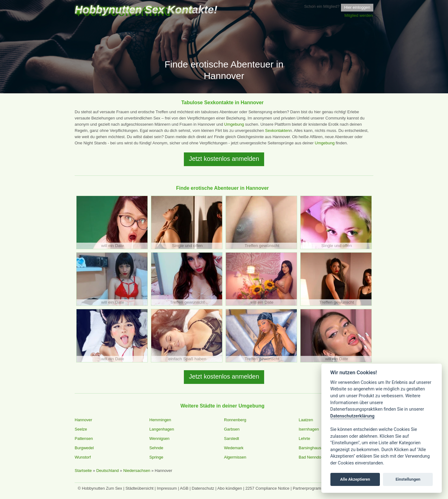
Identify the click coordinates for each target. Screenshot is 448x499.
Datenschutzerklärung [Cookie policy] (352, 416)
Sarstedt (231, 438)
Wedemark (234, 448)
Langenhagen (162, 429)
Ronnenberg (235, 420)
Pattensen (84, 438)
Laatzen (306, 420)
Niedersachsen (137, 471)
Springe (156, 457)
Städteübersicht (139, 488)
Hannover (83, 420)
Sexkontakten (277, 131)
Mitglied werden (359, 15)
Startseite (83, 471)
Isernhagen (309, 429)
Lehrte (304, 438)
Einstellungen (408, 479)
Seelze (81, 429)
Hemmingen (160, 420)
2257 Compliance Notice (268, 488)
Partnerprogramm (309, 488)
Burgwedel (84, 448)
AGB (184, 488)
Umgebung (234, 124)
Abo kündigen (230, 488)
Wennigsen (159, 438)
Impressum (167, 488)
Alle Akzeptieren (355, 479)
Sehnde (156, 448)
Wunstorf (83, 457)
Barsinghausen (312, 448)
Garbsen (232, 429)
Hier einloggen (357, 7)
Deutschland (107, 471)
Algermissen (235, 457)
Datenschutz (203, 488)
